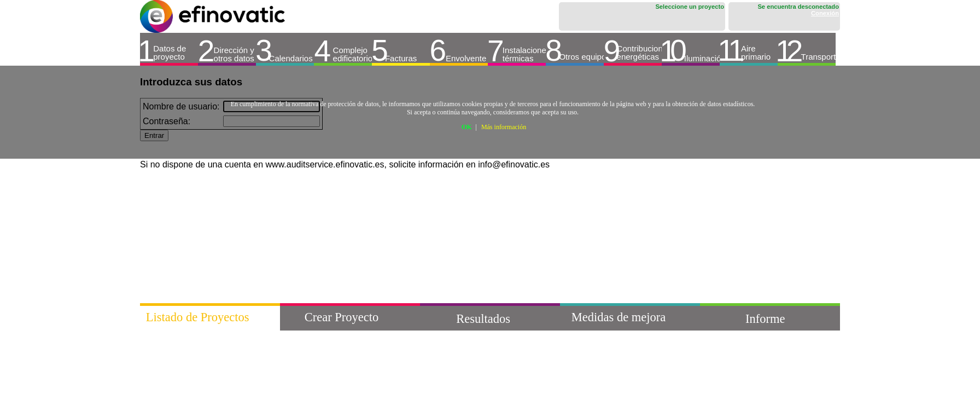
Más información (504, 127)
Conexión (825, 13)
